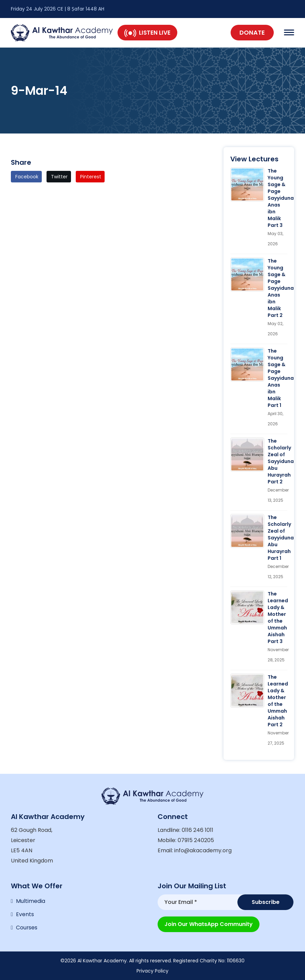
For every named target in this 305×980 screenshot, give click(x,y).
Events (25, 914)
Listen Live (147, 33)
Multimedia (31, 900)
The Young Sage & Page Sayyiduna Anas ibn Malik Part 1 (281, 378)
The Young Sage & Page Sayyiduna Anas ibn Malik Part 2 (281, 288)
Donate (252, 32)
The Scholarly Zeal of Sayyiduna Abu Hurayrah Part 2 (281, 461)
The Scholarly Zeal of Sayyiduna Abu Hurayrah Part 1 (281, 538)
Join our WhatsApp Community (209, 923)
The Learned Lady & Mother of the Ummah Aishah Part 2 (278, 701)
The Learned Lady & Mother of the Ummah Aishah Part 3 (278, 618)
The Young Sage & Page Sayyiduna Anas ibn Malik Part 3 (281, 198)
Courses (27, 928)
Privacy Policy (152, 971)
